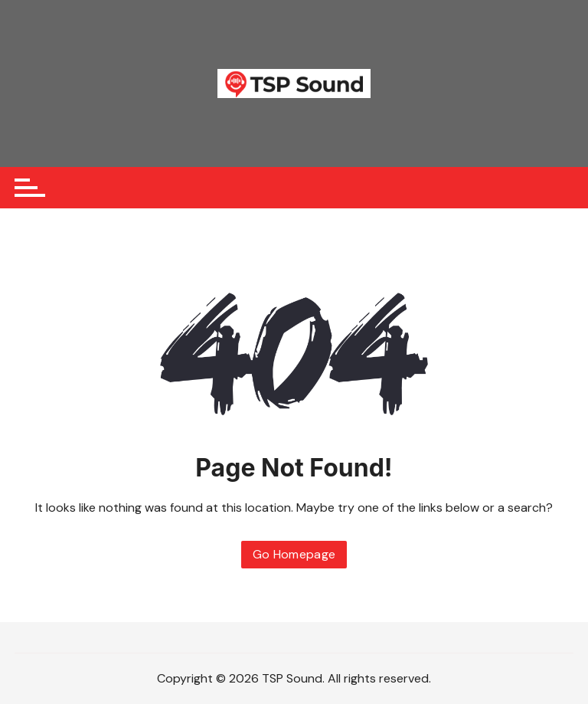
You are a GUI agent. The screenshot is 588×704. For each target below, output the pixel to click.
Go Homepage (294, 554)
